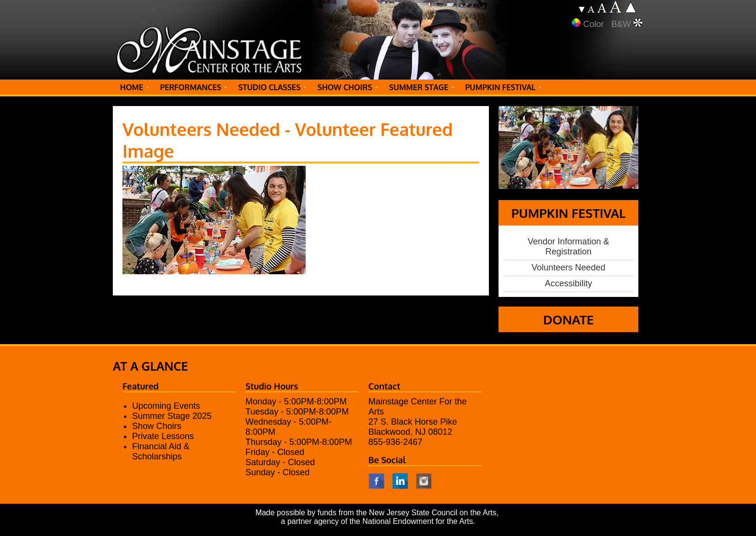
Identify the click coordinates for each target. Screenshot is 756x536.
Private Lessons (163, 436)
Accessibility (568, 283)
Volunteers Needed (568, 268)
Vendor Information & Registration (568, 247)
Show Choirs (157, 426)
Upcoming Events (166, 406)
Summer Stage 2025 (172, 416)
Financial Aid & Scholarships (161, 451)
